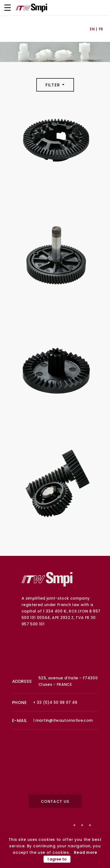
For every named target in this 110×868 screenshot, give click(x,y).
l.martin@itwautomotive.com (63, 720)
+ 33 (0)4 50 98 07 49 (55, 702)
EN (92, 29)
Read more (86, 852)
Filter (55, 85)
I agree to (57, 859)
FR (101, 29)
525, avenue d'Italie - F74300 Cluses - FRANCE (68, 681)
